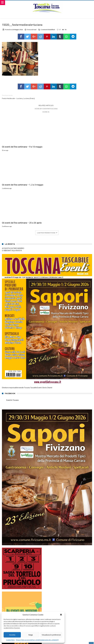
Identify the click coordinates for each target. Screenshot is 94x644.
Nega (31, 635)
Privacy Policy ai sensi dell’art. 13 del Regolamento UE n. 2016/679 (37, 640)
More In (46, 112)
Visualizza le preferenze (51, 635)
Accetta (12, 635)
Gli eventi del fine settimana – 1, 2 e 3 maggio (46, 141)
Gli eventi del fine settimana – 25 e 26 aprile (77, 141)
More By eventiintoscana (46, 109)
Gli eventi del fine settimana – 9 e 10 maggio (15, 141)
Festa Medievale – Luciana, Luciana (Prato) (23, 97)
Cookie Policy (10, 640)
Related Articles (46, 105)
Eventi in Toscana (12, 320)
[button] (61, 615)
